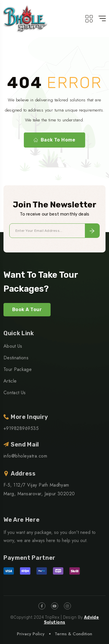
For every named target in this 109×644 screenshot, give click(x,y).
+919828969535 (21, 428)
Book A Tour (27, 310)
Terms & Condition (73, 634)
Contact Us (15, 393)
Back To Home (55, 140)
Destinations (16, 358)
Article (10, 381)
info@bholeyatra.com (25, 456)
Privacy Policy (31, 634)
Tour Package (18, 369)
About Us (13, 346)
